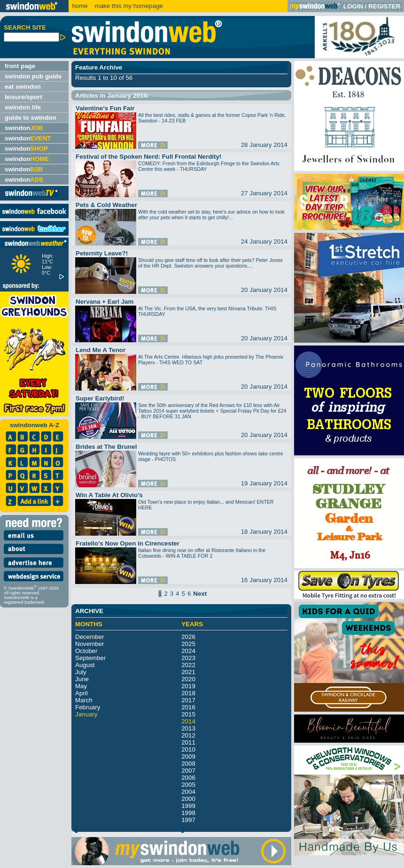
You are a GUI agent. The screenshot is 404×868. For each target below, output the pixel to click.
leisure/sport (23, 97)
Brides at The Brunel (106, 447)
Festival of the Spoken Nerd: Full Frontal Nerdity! (148, 157)
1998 (188, 813)
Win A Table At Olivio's (109, 495)
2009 (188, 757)
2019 (188, 686)
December (89, 637)
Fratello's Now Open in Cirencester (128, 543)
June (82, 679)
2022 (188, 665)
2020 (188, 679)
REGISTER (384, 6)
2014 (188, 721)
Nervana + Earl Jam (105, 302)
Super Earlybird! (100, 398)
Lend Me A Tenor (101, 350)
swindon (24, 128)
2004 (188, 792)
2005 (188, 785)
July (81, 672)
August (85, 665)
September (90, 658)
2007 (188, 771)
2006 (188, 778)
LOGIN (353, 6)
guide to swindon (31, 118)
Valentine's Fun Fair (105, 108)
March (84, 700)
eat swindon (23, 87)
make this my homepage (128, 6)
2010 (188, 749)
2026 (188, 637)
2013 (188, 728)
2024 (188, 651)
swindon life (23, 107)
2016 (188, 707)
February (88, 707)
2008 (188, 764)
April (82, 693)
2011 (188, 742)
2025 (188, 644)
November (89, 644)
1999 (188, 806)
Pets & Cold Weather (106, 205)
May (81, 686)
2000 (188, 799)
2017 (188, 700)
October (86, 651)
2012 (188, 735)
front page (20, 66)
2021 (188, 672)
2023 (188, 658)
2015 (188, 714)
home (80, 6)
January (86, 714)
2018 (188, 693)
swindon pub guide (33, 76)
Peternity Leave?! (102, 253)
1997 (188, 820)
